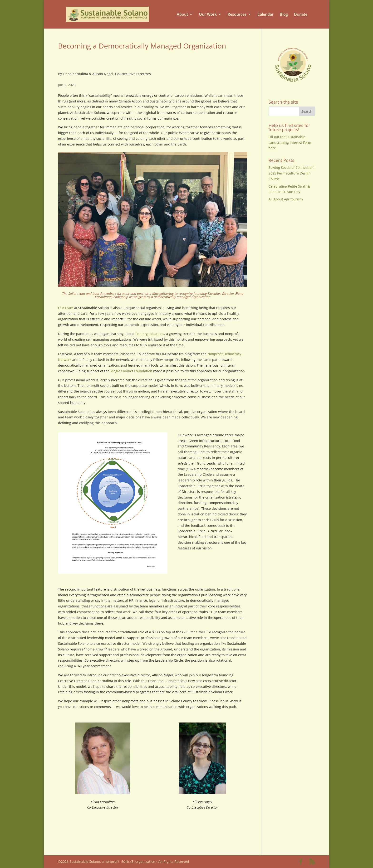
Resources (237, 14)
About (182, 14)
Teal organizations (150, 334)
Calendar (265, 14)
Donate (301, 14)
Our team (66, 308)
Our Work (208, 14)
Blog (284, 14)
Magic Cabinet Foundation (131, 371)
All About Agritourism (286, 199)
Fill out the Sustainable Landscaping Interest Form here (290, 143)
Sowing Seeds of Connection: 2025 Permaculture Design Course (292, 173)
